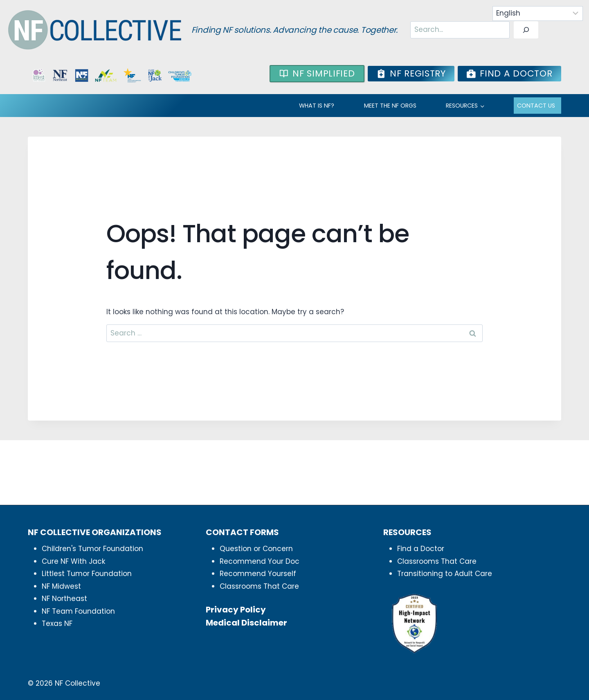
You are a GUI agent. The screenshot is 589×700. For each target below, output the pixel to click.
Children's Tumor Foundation (92, 549)
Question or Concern (256, 549)
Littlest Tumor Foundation (87, 574)
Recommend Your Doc (260, 561)
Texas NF (57, 623)
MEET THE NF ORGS (390, 106)
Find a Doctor (421, 549)
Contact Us (536, 106)
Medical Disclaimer (246, 623)
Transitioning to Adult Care (445, 574)
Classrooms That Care (259, 586)
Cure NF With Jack (73, 561)
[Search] (526, 30)
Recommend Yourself (258, 574)
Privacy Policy (236, 610)
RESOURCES (462, 106)
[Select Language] (538, 14)
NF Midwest (61, 586)
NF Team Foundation (78, 611)
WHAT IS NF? (317, 106)
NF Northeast (64, 599)
